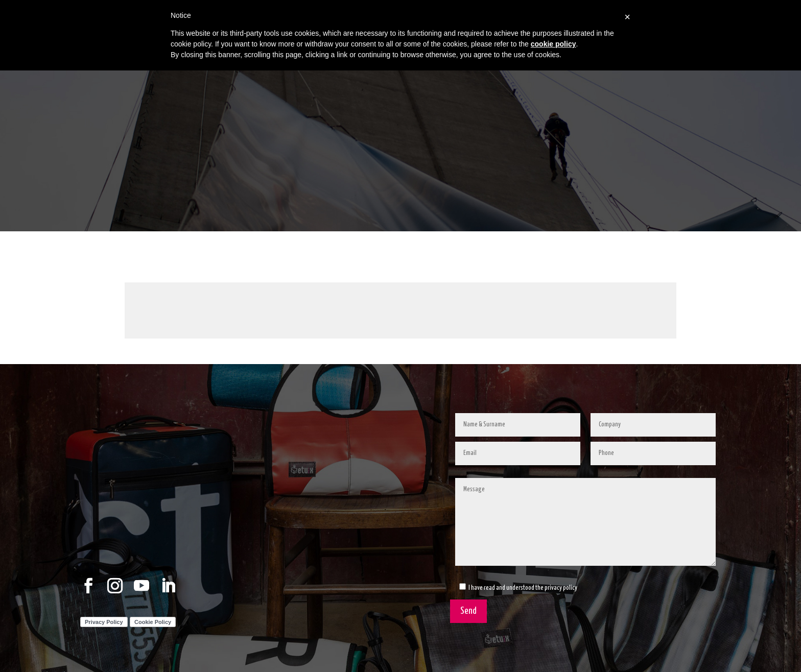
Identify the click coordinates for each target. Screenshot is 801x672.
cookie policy (553, 44)
